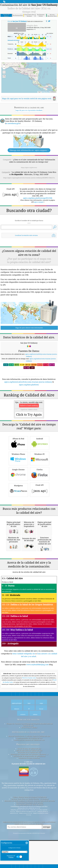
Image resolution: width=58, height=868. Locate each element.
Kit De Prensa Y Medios (29, 807)
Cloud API (40, 516)
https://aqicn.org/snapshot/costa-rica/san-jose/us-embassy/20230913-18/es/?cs (29, 178)
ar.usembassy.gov (13, 123)
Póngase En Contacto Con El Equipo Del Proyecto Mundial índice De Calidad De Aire (30, 804)
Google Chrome (18, 500)
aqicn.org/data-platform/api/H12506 (38, 198)
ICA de (17, 21)
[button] (24, 73)
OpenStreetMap (46, 92)
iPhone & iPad (18, 469)
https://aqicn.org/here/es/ (29, 167)
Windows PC (40, 485)
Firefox (40, 500)
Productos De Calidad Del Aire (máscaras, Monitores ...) (29, 834)
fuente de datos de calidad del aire (29, 828)
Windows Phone (18, 485)
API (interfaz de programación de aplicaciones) (29, 836)
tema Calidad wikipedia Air (24, 733)
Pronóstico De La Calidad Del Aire (29, 832)
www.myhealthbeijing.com (38, 744)
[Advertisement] (29, 402)
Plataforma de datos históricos (29, 838)
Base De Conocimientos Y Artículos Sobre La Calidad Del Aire (29, 816)
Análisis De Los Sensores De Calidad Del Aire (29, 820)
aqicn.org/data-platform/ (29, 385)
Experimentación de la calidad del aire (29, 818)
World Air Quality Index (29, 758)
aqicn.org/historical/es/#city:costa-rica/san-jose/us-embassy (28, 382)
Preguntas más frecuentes (28, 824)
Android (40, 469)
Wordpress (18, 516)
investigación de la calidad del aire (28, 812)
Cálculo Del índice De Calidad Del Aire (29, 830)
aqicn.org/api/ (39, 202)
